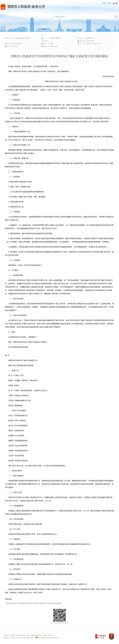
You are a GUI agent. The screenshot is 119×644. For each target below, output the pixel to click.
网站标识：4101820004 (11, 638)
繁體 (104, 3)
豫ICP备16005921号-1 (27, 638)
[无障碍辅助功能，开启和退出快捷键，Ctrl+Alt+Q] (115, 3)
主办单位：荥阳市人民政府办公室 (14, 635)
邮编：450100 (48, 635)
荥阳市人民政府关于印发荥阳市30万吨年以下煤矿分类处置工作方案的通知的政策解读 (34, 603)
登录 (109, 3)
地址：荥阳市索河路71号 (34, 635)
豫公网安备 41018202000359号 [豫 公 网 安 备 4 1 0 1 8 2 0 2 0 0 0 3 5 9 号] (47, 638)
